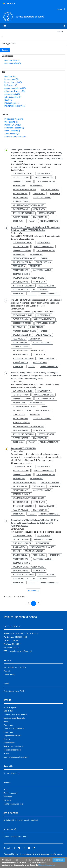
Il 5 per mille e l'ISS (12, 779)
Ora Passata (11, 122)
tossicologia (39, 193)
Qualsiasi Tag (10, 76)
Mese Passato (12, 131)
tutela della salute (46, 182)
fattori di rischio (13, 97)
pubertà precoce (20, 217)
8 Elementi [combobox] (34, 591)
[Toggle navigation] (5, 26)
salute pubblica (20, 193)
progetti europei (20, 197)
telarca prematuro (49, 221)
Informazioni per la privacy (15, 673)
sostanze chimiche (21, 201)
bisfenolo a (11, 85)
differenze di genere (15, 91)
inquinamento (12, 103)
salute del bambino (42, 197)
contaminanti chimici (15, 88)
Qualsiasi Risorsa (12, 60)
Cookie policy (9, 680)
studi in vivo (39, 209)
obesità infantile (46, 213)
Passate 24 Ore (13, 125)
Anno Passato (12, 134)
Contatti (7, 677)
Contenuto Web (13, 63)
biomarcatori (11, 79)
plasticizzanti (40, 217)
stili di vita (55, 193)
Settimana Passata (14, 128)
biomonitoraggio (13, 82)
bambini (44, 258)
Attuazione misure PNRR (14, 697)
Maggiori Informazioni (47, 865)
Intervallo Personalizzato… (16, 137)
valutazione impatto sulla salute (28, 205)
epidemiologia (12, 94)
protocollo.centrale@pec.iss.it (20, 657)
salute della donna (50, 189)
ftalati (8, 100)
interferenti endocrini (15, 106)
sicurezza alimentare (44, 178)
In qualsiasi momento (14, 119)
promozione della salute (24, 189)
